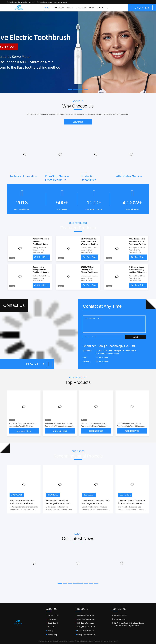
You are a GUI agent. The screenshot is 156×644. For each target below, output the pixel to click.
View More (78, 122)
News (92, 8)
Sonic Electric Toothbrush (86, 619)
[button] (60, 583)
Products (58, 8)
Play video (39, 364)
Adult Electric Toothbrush (86, 615)
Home (47, 8)
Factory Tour (52, 619)
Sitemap (50, 631)
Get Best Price (41, 257)
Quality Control (53, 623)
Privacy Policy (52, 635)
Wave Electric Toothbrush (86, 631)
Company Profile (53, 615)
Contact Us (51, 627)
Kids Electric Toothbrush (85, 623)
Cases (100, 8)
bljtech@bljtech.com (44, 2)
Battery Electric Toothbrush (86, 635)
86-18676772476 (60, 2)
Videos (70, 8)
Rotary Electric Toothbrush (86, 627)
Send (135, 337)
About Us (81, 8)
